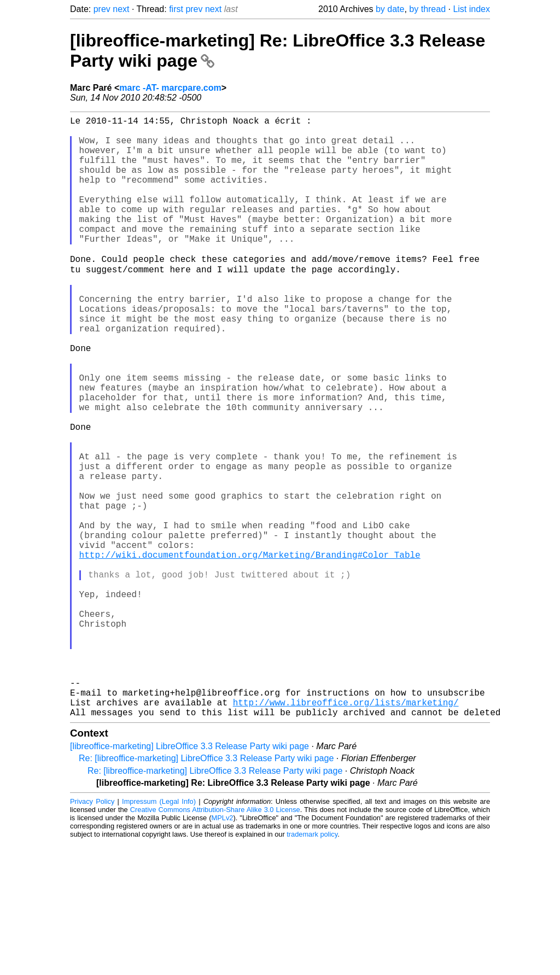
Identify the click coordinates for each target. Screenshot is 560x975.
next (121, 9)
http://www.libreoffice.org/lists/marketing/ (346, 832)
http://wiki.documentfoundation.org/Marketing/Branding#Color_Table (250, 652)
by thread (427, 9)
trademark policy (312, 967)
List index (471, 9)
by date (390, 9)
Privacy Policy (92, 934)
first (176, 9)
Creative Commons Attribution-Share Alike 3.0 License (215, 942)
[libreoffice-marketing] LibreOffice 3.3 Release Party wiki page (189, 878)
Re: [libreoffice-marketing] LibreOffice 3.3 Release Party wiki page (206, 891)
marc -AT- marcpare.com (170, 88)
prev (102, 9)
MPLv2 (223, 950)
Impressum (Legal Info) (159, 934)
